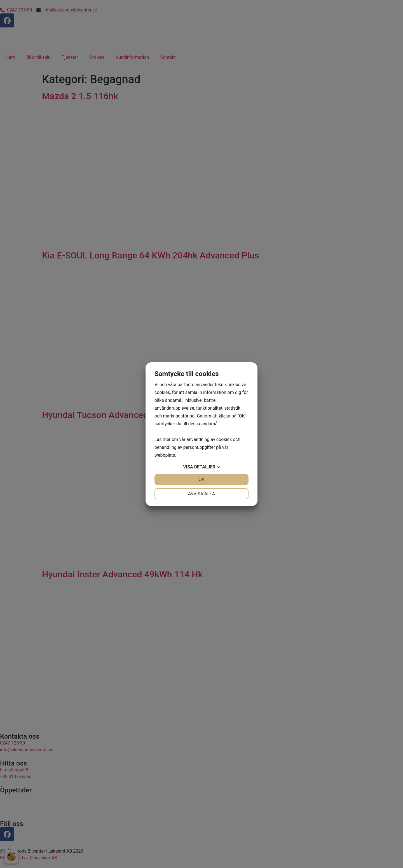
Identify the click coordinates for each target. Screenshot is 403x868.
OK (201, 480)
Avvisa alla (202, 494)
